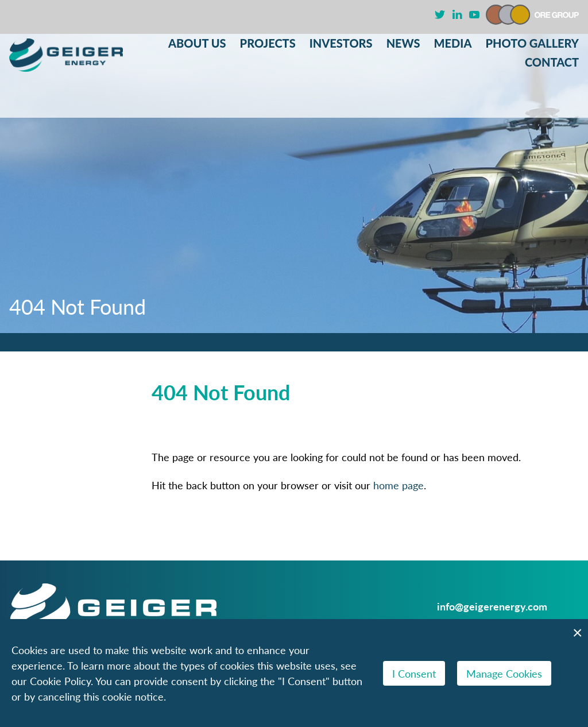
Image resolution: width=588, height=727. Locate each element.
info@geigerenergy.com (492, 606)
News (403, 43)
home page (399, 485)
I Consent (414, 673)
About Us (197, 43)
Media (453, 43)
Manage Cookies (504, 673)
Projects (268, 43)
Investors (341, 43)
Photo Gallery (532, 43)
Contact (552, 62)
